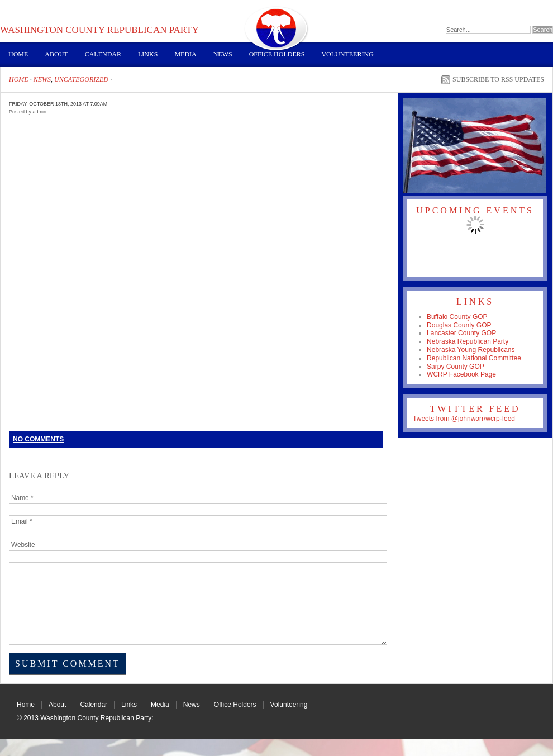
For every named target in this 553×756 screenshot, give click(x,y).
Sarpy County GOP (456, 367)
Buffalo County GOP (457, 317)
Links (148, 54)
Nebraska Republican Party (468, 341)
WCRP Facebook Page (461, 374)
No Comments (38, 439)
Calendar (103, 54)
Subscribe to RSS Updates (498, 79)
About (56, 54)
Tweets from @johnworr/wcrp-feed (464, 419)
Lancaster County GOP (461, 333)
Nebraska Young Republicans (471, 350)
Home (18, 54)
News (223, 54)
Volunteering (347, 54)
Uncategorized (81, 79)
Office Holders (277, 54)
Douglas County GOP (459, 325)
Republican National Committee (474, 358)
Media (185, 54)
